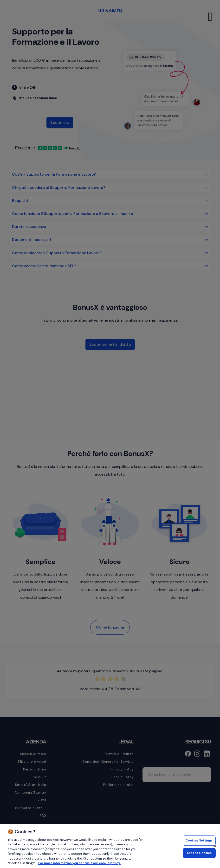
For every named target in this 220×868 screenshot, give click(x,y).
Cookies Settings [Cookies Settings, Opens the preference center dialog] (199, 840)
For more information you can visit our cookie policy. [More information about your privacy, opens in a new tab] (79, 863)
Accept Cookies (199, 853)
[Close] (215, 846)
